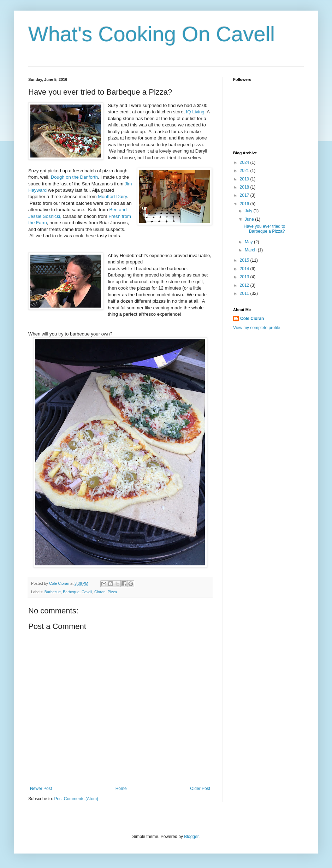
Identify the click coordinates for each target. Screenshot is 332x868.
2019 (245, 179)
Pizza (112, 592)
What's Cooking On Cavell (152, 34)
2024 (245, 162)
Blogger (191, 837)
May (249, 242)
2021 (245, 171)
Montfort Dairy (112, 197)
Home (121, 789)
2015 (245, 260)
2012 (245, 285)
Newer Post (41, 789)
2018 (245, 187)
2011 (245, 293)
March (251, 250)
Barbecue (53, 592)
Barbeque (71, 592)
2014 (245, 269)
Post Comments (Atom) (76, 799)
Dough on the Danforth (74, 177)
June (250, 219)
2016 (245, 204)
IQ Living (195, 112)
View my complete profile (257, 328)
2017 (245, 195)
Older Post (200, 789)
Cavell (87, 592)
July (249, 211)
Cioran (100, 592)
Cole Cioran (252, 319)
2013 (245, 277)
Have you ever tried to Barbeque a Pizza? (264, 229)
